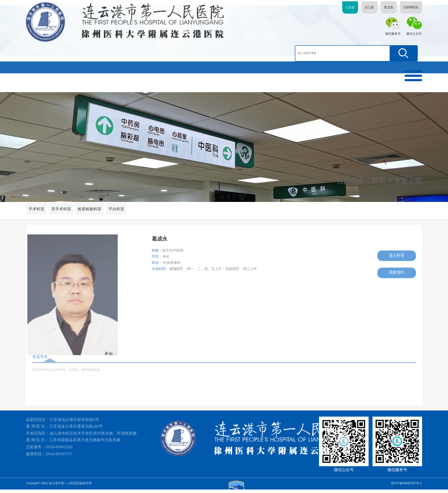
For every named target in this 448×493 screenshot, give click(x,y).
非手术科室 (62, 209)
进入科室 (397, 254)
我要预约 (397, 271)
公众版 (350, 7)
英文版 (389, 7)
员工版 (369, 7)
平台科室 (117, 209)
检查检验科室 (90, 209)
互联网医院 (411, 7)
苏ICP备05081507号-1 (407, 487)
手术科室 (36, 209)
